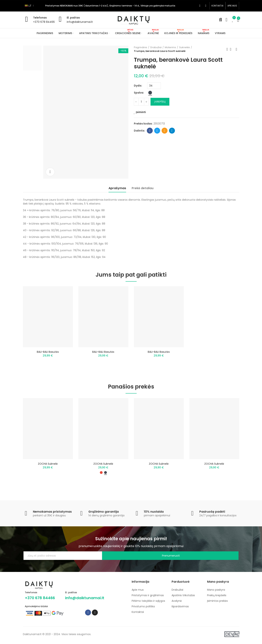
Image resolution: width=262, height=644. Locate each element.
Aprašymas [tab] (117, 188)
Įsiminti (141, 112)
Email (164, 131)
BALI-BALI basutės (48, 352)
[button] (217, 6)
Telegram (172, 131)
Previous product (227, 49)
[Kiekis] (141, 102)
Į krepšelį (160, 102)
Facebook (150, 131)
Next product (236, 49)
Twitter (157, 131)
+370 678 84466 (44, 22)
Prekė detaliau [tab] (143, 188)
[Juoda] (150, 93)
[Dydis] (154, 86)
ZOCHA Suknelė (214, 466)
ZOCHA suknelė (48, 466)
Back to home (232, 49)
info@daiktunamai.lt (80, 22)
